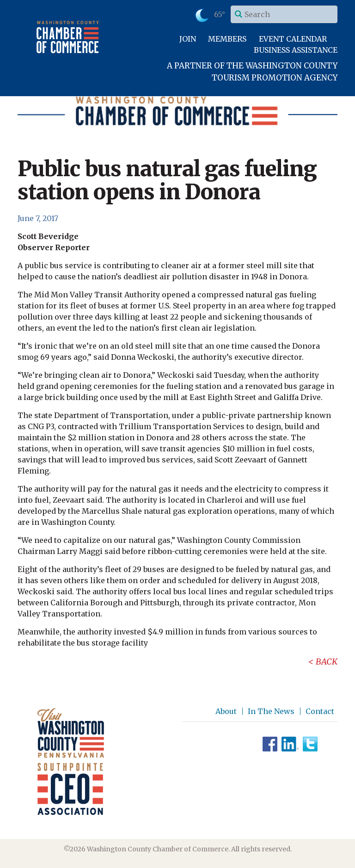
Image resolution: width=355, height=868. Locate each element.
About (226, 711)
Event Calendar (293, 39)
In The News (271, 711)
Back (327, 662)
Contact (320, 711)
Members (227, 39)
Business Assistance (296, 50)
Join (188, 39)
